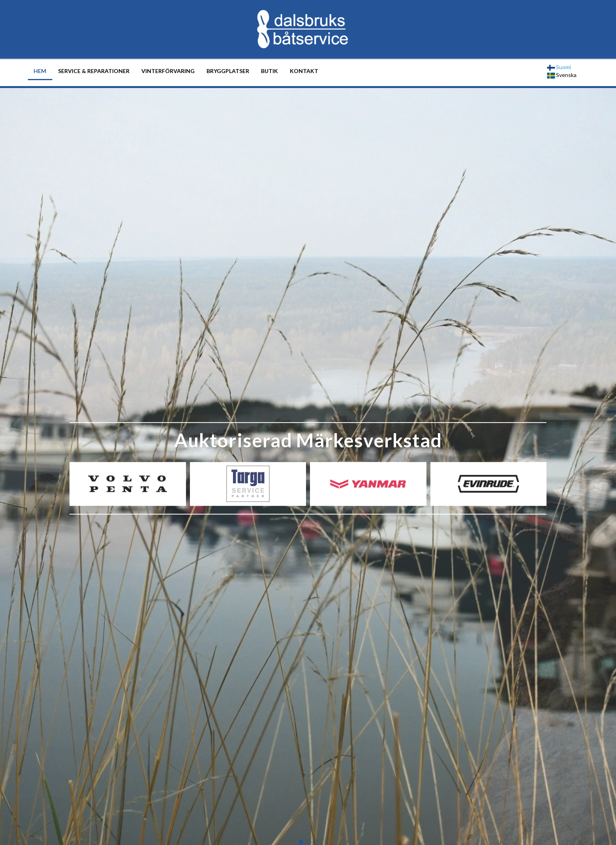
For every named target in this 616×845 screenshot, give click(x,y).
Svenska (562, 75)
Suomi (559, 67)
